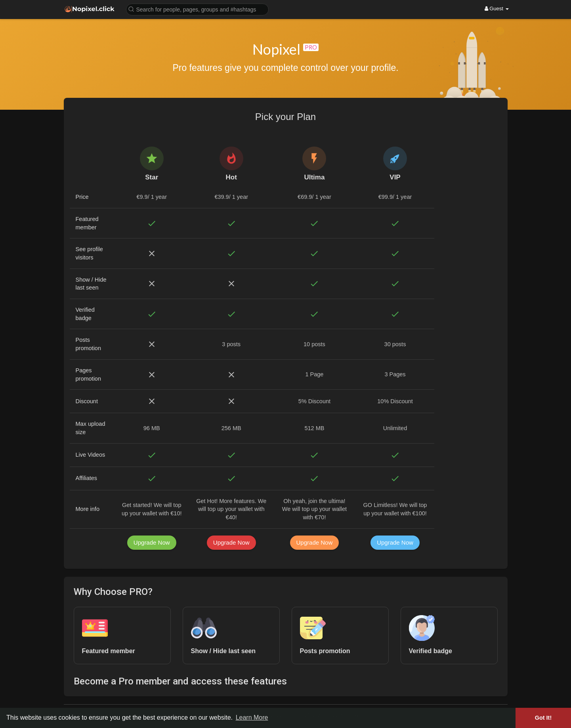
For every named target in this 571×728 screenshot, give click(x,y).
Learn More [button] (252, 718)
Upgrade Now (152, 542)
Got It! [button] (543, 718)
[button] (197, 9)
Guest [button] (497, 9)
